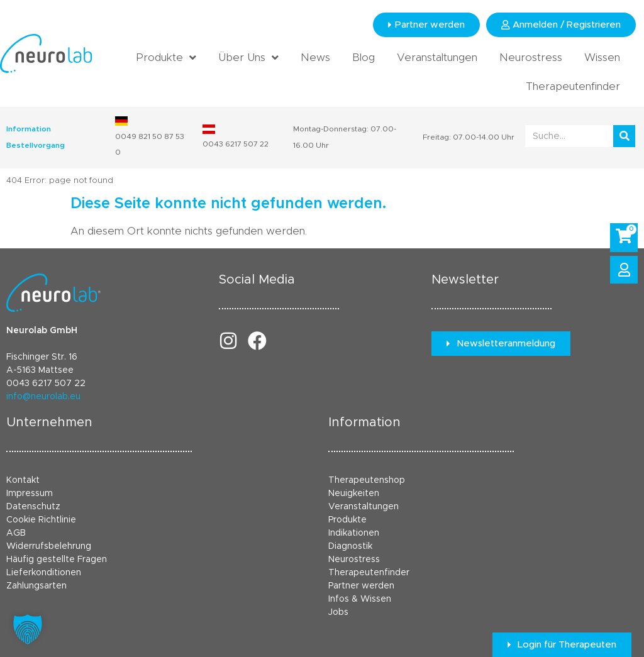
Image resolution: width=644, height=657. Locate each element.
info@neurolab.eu (43, 397)
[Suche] (624, 136)
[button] (28, 629)
